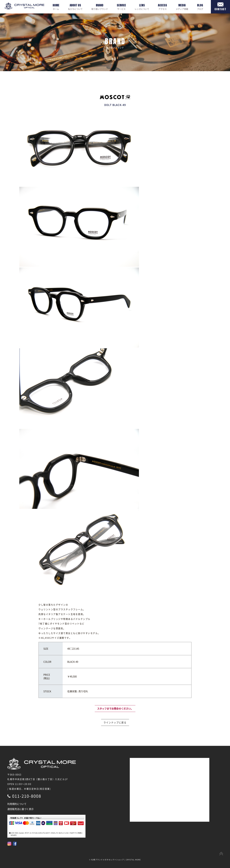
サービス (121, 7)
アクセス (162, 7)
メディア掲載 (182, 7)
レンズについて (142, 7)
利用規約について (17, 804)
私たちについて (75, 7)
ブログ (200, 7)
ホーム (56, 7)
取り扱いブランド (100, 7)
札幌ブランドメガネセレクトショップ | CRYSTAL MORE (116, 860)
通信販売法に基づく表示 (20, 809)
